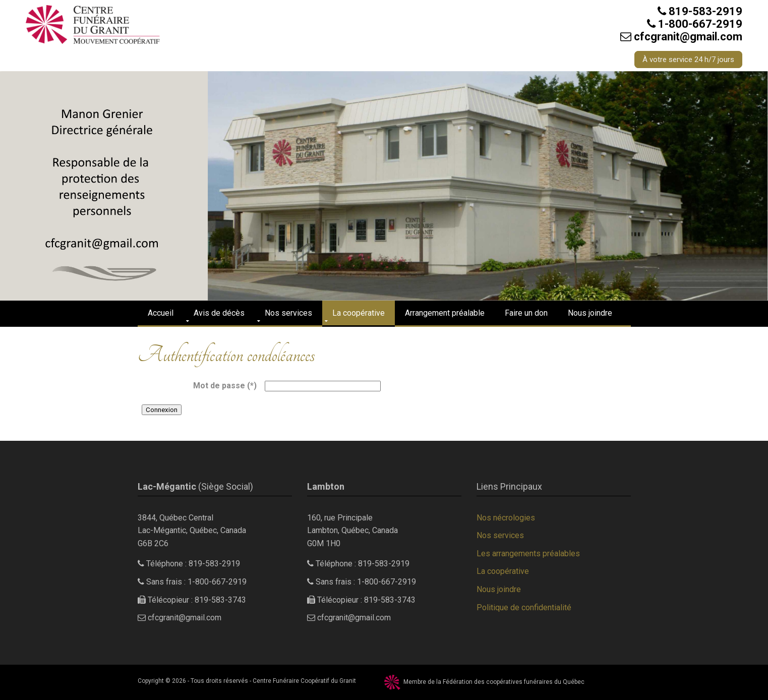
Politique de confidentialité (524, 607)
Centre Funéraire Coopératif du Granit (304, 681)
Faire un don (526, 313)
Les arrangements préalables (528, 553)
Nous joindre (590, 313)
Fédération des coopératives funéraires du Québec (514, 682)
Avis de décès (219, 313)
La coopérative (359, 313)
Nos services (288, 313)
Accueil (161, 313)
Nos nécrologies (506, 518)
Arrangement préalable (445, 313)
